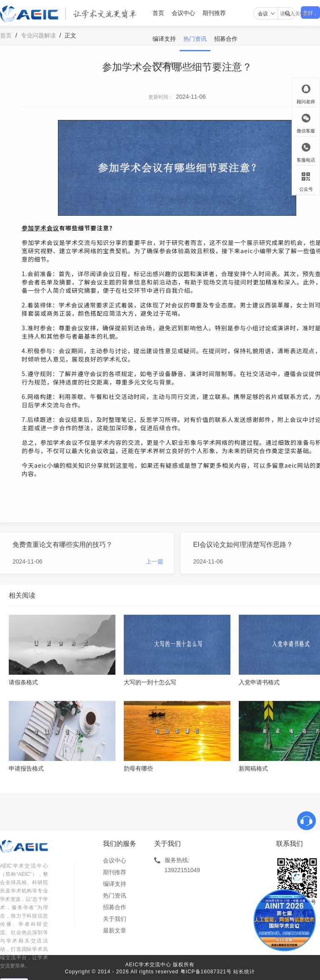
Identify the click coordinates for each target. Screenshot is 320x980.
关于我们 (164, 65)
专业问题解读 (38, 35)
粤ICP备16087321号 (206, 972)
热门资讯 (195, 39)
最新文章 (115, 930)
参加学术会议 (40, 228)
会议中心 (183, 13)
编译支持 (164, 39)
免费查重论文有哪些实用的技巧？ (62, 545)
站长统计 (244, 972)
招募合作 (226, 39)
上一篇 (155, 561)
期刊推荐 (214, 13)
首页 (158, 13)
